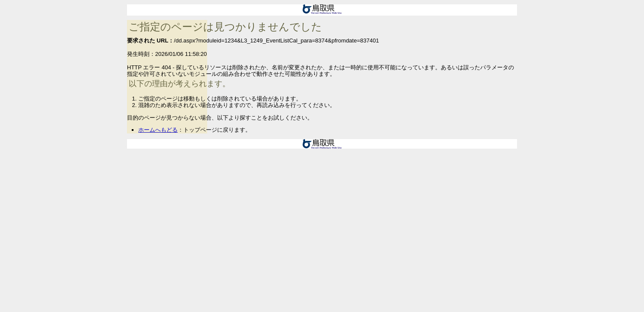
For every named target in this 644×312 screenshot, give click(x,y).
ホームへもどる (158, 130)
